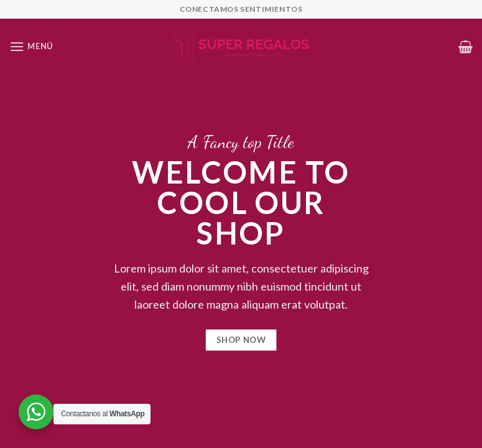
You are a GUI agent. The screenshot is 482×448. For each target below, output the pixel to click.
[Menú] (31, 46)
